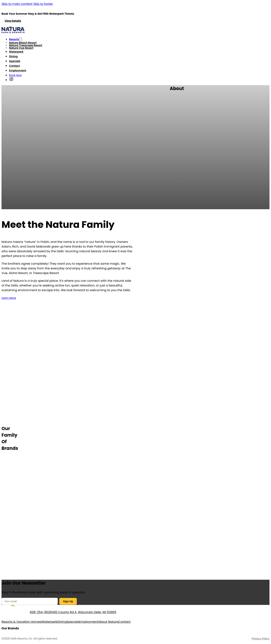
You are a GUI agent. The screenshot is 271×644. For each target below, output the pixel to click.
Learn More (9, 298)
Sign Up (68, 601)
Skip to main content (17, 4)
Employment (18, 70)
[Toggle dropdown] (21, 39)
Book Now (15, 75)
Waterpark (16, 52)
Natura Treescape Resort (26, 45)
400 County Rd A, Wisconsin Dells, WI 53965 (84, 612)
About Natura (108, 622)
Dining (13, 56)
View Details (13, 21)
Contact (14, 66)
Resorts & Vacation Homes (21, 622)
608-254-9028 (41, 612)
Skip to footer (43, 4)
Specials (15, 61)
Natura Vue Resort (21, 48)
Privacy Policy (261, 639)
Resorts (14, 39)
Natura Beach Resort (23, 43)
